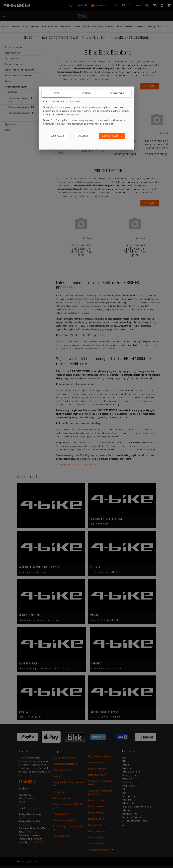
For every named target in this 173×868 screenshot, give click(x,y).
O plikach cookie (116, 93)
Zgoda (57, 93)
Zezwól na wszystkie (112, 136)
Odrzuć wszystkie (58, 136)
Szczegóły (86, 93)
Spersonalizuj (83, 136)
